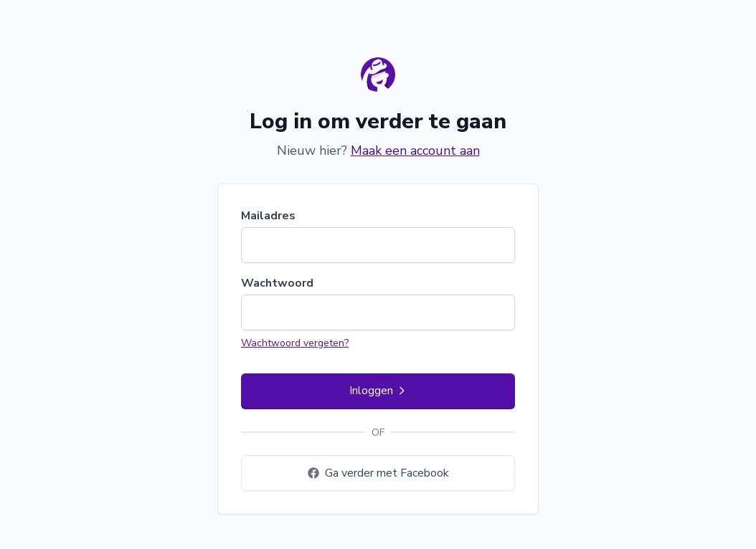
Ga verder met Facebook (378, 473)
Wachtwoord (277, 283)
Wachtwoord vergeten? (295, 343)
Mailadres (268, 216)
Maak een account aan (415, 151)
